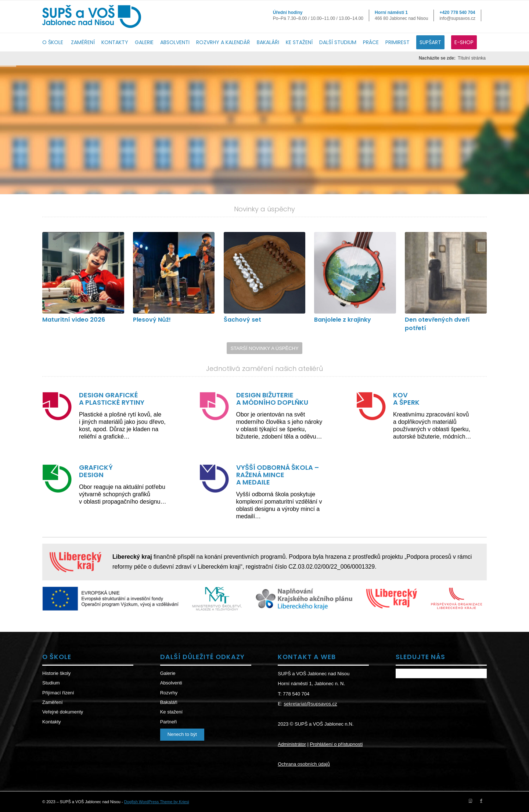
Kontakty (52, 722)
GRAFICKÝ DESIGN (96, 471)
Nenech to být (182, 734)
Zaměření (53, 702)
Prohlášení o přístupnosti (336, 744)
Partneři (169, 722)
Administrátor (292, 744)
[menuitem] (57, 42)
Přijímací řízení (58, 693)
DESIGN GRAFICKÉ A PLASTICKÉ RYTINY (112, 399)
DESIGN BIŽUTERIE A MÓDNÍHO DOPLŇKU (272, 399)
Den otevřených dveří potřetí (437, 324)
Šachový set (242, 320)
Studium (51, 683)
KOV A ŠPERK (406, 399)
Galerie (168, 673)
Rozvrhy (169, 693)
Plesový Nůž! (152, 320)
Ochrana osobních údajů (304, 764)
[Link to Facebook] (481, 801)
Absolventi (171, 683)
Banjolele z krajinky (343, 320)
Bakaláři (169, 702)
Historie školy (56, 673)
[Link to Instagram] (470, 801)
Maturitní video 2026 (74, 320)
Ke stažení (171, 712)
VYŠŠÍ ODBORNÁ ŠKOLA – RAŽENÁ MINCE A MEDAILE (278, 475)
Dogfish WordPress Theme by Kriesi (157, 802)
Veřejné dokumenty (63, 712)
